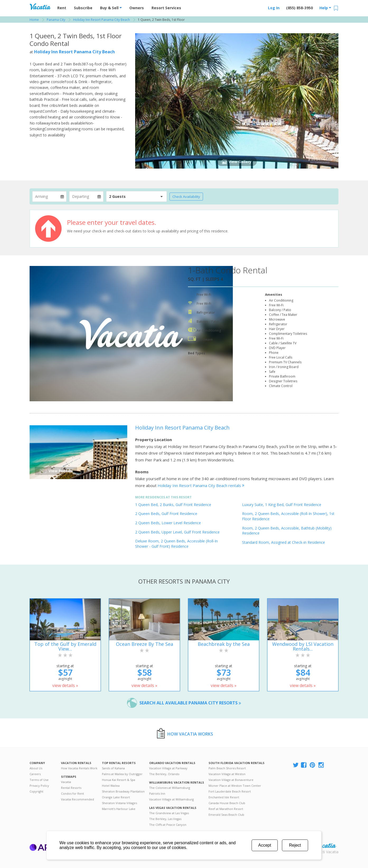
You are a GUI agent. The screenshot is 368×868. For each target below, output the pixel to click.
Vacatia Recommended (77, 799)
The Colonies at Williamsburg (170, 788)
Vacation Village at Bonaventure (231, 780)
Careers (35, 774)
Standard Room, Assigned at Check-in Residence (284, 542)
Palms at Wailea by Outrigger (122, 774)
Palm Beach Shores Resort (227, 768)
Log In (274, 8)
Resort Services (166, 8)
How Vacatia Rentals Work (79, 768)
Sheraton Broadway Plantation (123, 791)
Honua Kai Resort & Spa (119, 780)
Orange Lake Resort (116, 797)
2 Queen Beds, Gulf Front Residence (166, 514)
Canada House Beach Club (227, 803)
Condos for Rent (72, 793)
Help (325, 8)
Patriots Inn (157, 793)
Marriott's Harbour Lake (119, 809)
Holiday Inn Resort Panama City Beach (74, 52)
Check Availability (186, 197)
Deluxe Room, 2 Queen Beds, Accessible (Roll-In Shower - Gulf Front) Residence (176, 544)
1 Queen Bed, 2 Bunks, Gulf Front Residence (173, 505)
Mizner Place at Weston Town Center (235, 786)
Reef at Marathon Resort (226, 809)
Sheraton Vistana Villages (119, 803)
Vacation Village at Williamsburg (171, 799)
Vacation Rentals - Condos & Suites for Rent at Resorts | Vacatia (40, 7)
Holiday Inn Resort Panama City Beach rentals (201, 485)
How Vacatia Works (190, 734)
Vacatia (66, 782)
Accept (265, 845)
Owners (137, 8)
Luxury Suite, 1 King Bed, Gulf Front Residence (282, 505)
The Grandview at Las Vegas (169, 813)
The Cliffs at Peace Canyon (168, 825)
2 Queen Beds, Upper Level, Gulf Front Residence (177, 532)
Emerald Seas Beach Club (226, 815)
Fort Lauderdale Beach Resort (230, 791)
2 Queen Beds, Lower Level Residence (168, 523)
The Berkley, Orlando (164, 774)
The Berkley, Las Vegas (165, 819)
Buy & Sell (111, 8)
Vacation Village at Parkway (168, 768)
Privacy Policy (39, 786)
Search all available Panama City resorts (190, 703)
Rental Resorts (71, 788)
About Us (36, 768)
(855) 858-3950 (299, 8)
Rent (62, 8)
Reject (295, 845)
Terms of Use (39, 780)
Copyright (36, 791)
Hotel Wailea (111, 786)
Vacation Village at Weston (227, 774)
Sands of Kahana (113, 768)
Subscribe (83, 8)
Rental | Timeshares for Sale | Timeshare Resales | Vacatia (325, 845)
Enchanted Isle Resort (224, 797)
